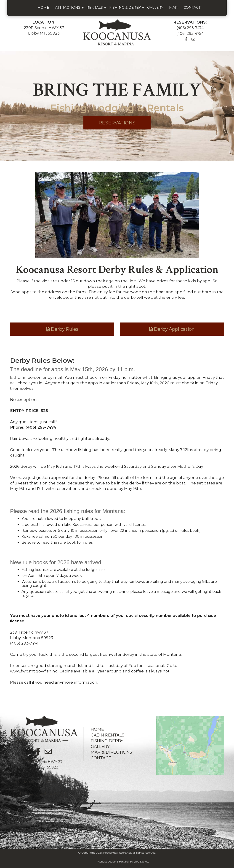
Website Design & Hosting (113, 862)
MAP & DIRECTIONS (111, 752)
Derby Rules (62, 329)
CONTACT (101, 758)
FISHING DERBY (107, 741)
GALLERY (100, 747)
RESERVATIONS (117, 123)
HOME (97, 729)
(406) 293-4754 (190, 34)
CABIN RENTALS (108, 735)
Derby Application (172, 329)
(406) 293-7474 (190, 28)
